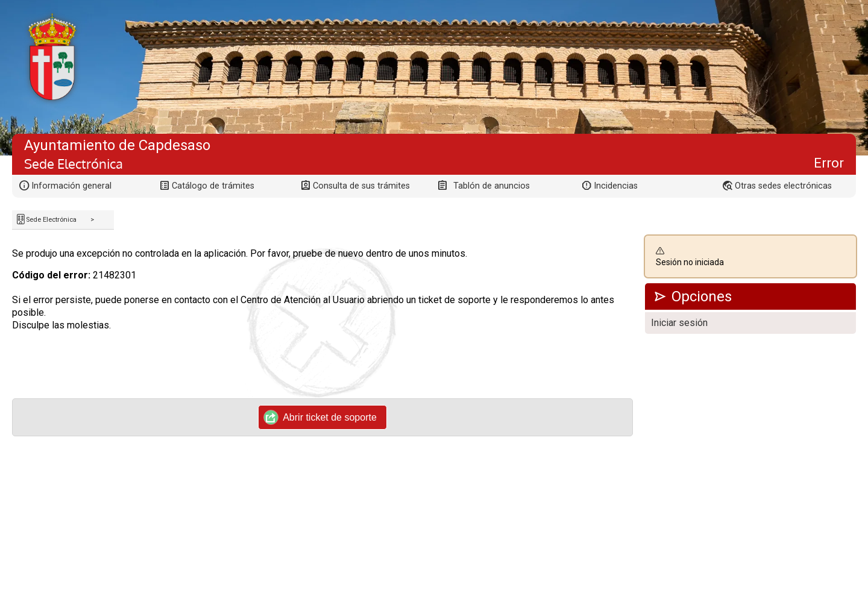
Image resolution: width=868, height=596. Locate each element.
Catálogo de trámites (213, 186)
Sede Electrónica (51, 220)
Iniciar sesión (679, 323)
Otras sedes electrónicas (783, 186)
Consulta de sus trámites (361, 186)
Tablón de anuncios (492, 186)
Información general (71, 186)
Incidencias (616, 186)
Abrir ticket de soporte (320, 417)
